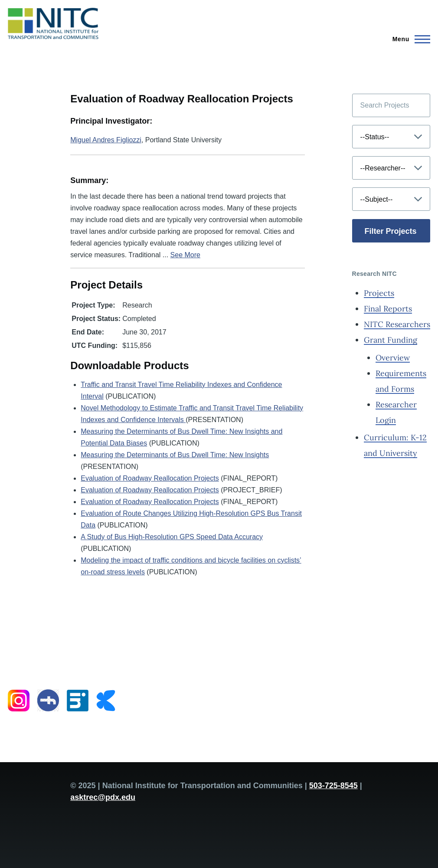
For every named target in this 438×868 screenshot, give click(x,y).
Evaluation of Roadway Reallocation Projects (150, 478)
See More (185, 255)
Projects (379, 293)
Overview (393, 358)
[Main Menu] (409, 39)
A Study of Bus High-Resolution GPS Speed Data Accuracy (172, 537)
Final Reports (388, 309)
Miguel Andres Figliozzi (106, 140)
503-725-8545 (333, 786)
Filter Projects (391, 231)
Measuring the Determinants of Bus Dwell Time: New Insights (175, 455)
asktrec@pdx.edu (103, 797)
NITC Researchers (397, 324)
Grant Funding (391, 340)
